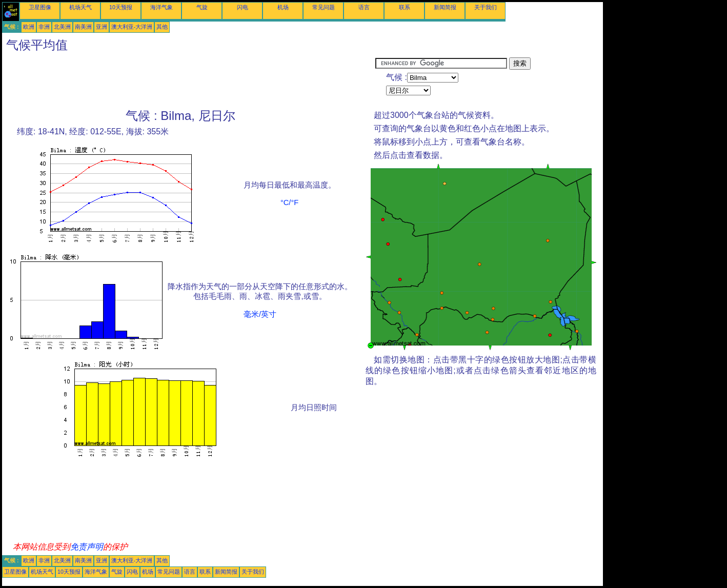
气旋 (202, 7)
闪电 (243, 7)
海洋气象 (161, 7)
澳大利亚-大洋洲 (132, 27)
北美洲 (62, 27)
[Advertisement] (189, 80)
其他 (162, 27)
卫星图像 (40, 7)
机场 (283, 7)
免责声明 (87, 547)
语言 (364, 7)
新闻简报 (445, 7)
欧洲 (29, 27)
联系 (405, 7)
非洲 (44, 27)
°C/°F (289, 202)
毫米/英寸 (260, 314)
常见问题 (324, 7)
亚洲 (102, 27)
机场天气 (80, 7)
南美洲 (83, 27)
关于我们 (486, 7)
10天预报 (121, 7)
